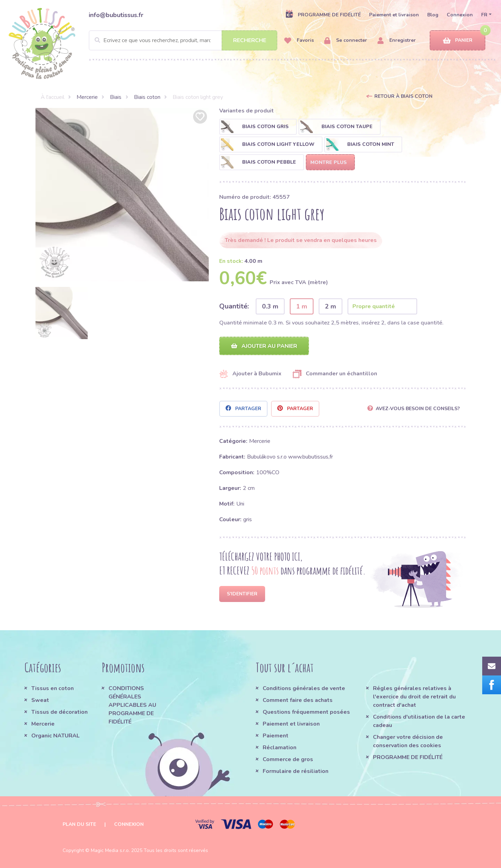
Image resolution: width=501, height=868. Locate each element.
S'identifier (242, 594)
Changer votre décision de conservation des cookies (408, 741)
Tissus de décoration (59, 712)
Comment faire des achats (298, 700)
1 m (302, 306)
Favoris (299, 41)
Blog (433, 15)
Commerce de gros (288, 759)
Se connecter (346, 41)
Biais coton (147, 97)
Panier (458, 41)
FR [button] (484, 15)
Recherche (250, 40)
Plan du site (79, 824)
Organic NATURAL (55, 736)
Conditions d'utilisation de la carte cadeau (419, 721)
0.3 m (270, 306)
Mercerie (87, 97)
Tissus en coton (53, 688)
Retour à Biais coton (403, 96)
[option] (122, 195)
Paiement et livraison (394, 15)
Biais (116, 97)
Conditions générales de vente (304, 688)
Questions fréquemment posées (306, 712)
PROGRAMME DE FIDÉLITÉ (323, 15)
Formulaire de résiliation (296, 771)
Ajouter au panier (264, 346)
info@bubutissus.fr (116, 15)
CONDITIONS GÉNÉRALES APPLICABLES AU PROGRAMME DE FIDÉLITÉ (132, 705)
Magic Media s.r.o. (110, 850)
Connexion (460, 15)
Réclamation (280, 748)
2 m (331, 306)
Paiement (276, 736)
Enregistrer (397, 41)
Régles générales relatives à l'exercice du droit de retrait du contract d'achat (414, 697)
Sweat (40, 700)
